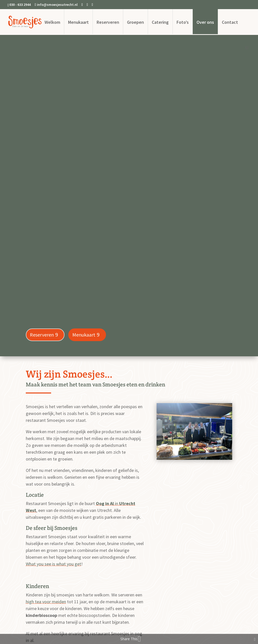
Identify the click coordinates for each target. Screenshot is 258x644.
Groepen (135, 22)
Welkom (52, 22)
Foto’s (183, 22)
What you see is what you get (53, 564)
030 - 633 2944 (20, 5)
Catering (160, 22)
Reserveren (108, 22)
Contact (230, 22)
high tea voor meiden (46, 602)
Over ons (205, 22)
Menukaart (78, 22)
